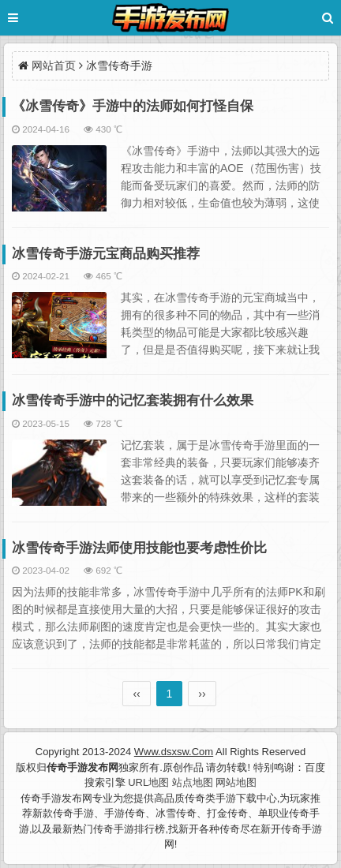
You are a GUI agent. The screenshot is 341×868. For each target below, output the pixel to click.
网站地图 (236, 782)
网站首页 (54, 65)
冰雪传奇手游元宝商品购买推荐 (106, 254)
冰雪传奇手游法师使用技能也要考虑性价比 (139, 548)
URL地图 (148, 782)
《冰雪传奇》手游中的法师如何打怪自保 (133, 106)
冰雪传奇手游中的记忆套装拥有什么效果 (133, 400)
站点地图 (193, 782)
